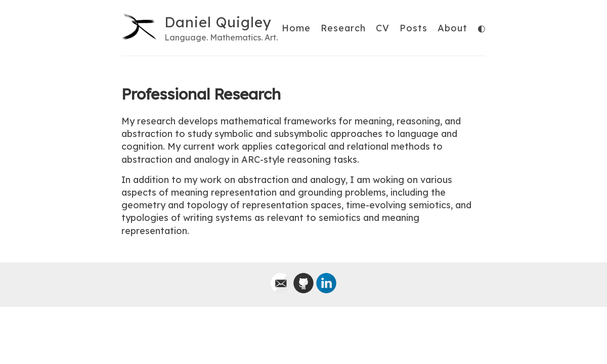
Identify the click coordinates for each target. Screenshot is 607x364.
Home (296, 28)
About (452, 28)
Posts (414, 28)
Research (343, 28)
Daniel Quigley (218, 22)
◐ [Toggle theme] (482, 28)
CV (383, 28)
